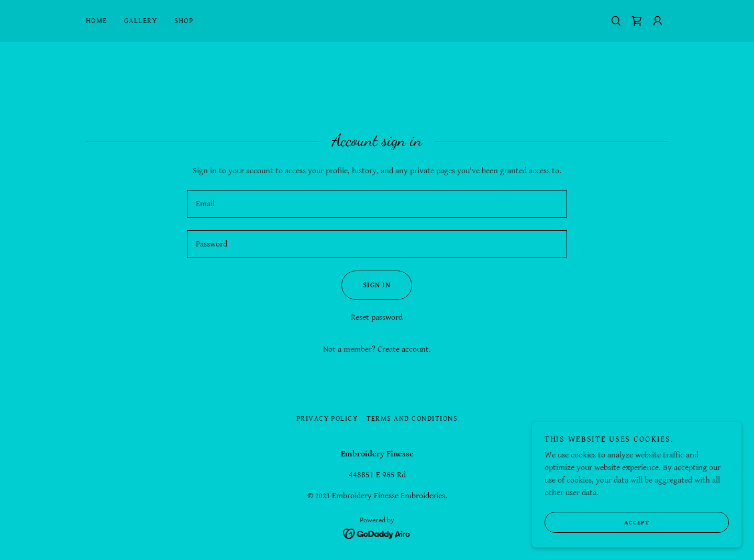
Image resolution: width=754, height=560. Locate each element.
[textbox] (377, 204)
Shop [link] (184, 21)
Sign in (366, 285)
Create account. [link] (404, 349)
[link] (637, 21)
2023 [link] (323, 496)
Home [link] (97, 21)
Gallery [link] (141, 21)
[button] (658, 21)
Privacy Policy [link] (327, 419)
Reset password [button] (377, 317)
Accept (597, 522)
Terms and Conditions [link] (412, 419)
